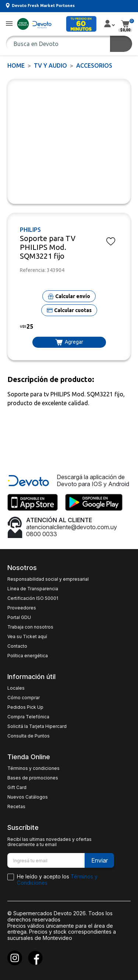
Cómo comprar (24, 698)
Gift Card (17, 788)
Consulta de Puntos (29, 736)
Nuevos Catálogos (28, 797)
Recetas (16, 807)
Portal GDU (19, 618)
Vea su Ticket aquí (27, 637)
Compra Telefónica (28, 717)
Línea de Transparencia (33, 589)
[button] (9, 24)
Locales (16, 688)
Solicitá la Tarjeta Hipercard (37, 726)
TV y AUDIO (50, 66)
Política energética (28, 656)
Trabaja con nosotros (30, 627)
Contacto (17, 646)
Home (16, 66)
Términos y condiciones (33, 768)
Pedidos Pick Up (25, 707)
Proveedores (22, 608)
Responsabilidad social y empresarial (48, 579)
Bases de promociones (33, 778)
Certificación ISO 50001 (33, 598)
